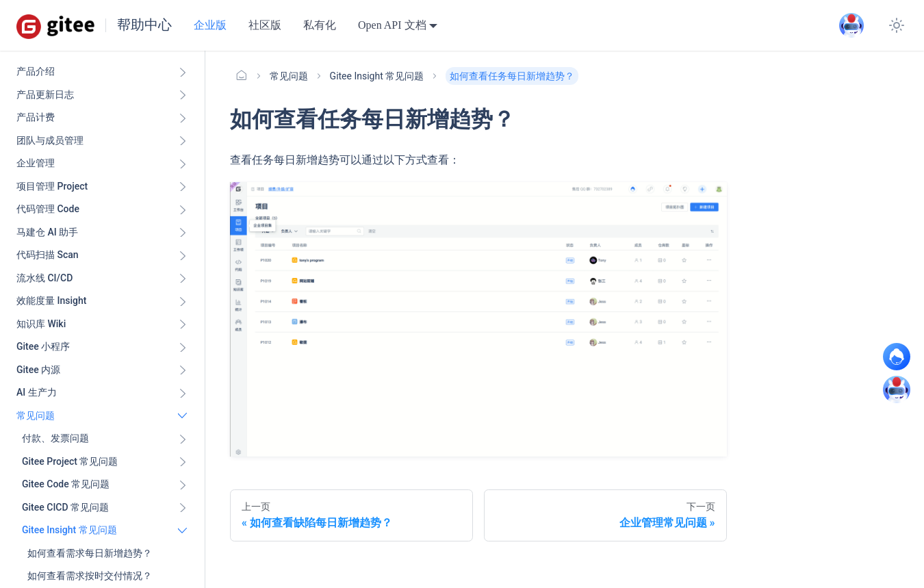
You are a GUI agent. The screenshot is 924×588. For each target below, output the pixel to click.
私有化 (320, 25)
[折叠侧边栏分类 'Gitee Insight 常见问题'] (183, 531)
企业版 (210, 25)
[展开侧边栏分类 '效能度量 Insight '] (183, 301)
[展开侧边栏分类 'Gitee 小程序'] (183, 347)
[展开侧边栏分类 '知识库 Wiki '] (183, 324)
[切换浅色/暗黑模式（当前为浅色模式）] (897, 25)
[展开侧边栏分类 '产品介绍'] (183, 72)
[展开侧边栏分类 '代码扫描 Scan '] (183, 255)
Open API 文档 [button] (392, 25)
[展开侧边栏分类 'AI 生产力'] (183, 393)
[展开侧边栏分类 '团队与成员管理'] (183, 141)
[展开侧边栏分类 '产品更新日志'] (183, 95)
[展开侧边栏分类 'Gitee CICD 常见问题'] (183, 508)
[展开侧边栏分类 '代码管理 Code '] (183, 209)
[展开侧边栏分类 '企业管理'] (183, 164)
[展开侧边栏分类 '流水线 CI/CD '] (183, 279)
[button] (105, 439)
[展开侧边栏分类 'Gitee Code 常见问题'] (183, 485)
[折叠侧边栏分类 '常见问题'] (183, 416)
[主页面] (242, 76)
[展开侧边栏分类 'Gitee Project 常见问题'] (183, 462)
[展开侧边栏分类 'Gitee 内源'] (183, 370)
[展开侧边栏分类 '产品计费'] (183, 118)
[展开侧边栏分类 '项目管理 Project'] (183, 187)
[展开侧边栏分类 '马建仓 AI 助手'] (183, 233)
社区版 (265, 25)
